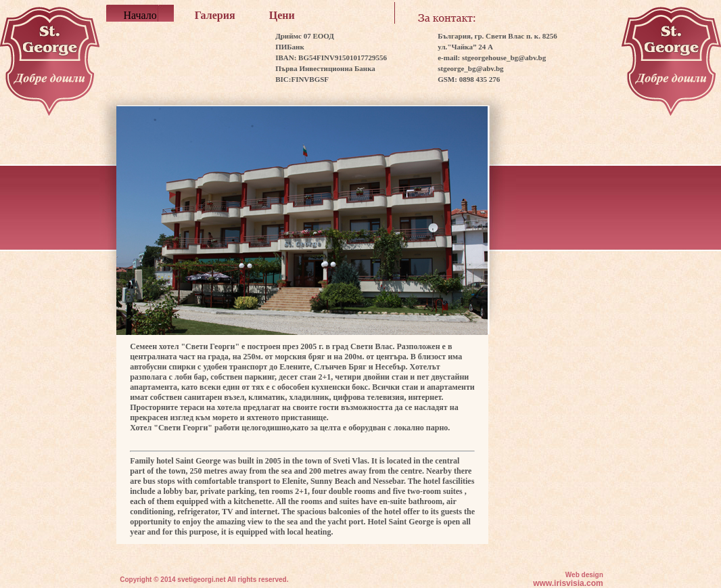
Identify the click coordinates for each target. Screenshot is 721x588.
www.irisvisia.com (568, 583)
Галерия (215, 15)
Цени (282, 15)
